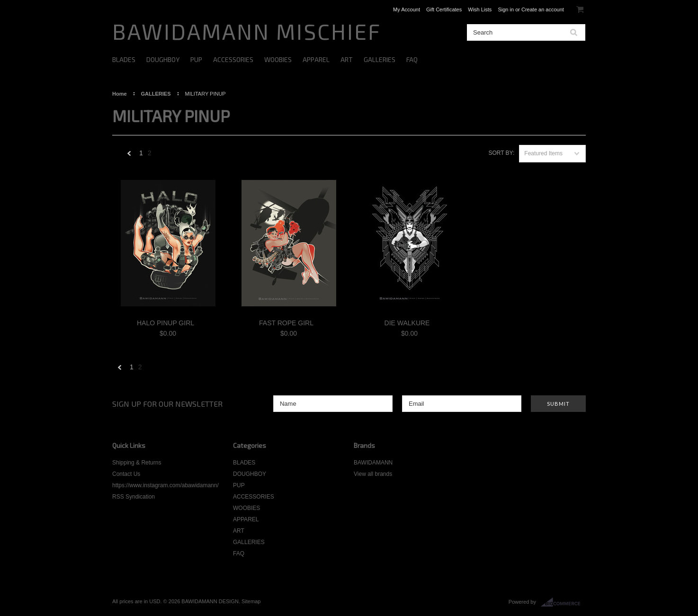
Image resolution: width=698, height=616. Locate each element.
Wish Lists (480, 9)
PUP (196, 59)
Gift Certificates (444, 9)
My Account (407, 9)
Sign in (506, 9)
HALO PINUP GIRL (166, 323)
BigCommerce (563, 602)
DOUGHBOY (163, 59)
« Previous (129, 156)
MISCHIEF (247, 31)
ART (347, 59)
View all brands (373, 474)
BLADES (124, 59)
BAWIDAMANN (373, 463)
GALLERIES (380, 59)
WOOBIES (278, 59)
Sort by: (501, 153)
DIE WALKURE (407, 323)
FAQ (412, 59)
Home (120, 94)
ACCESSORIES (233, 59)
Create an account (543, 9)
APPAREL (316, 59)
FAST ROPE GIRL (286, 323)
